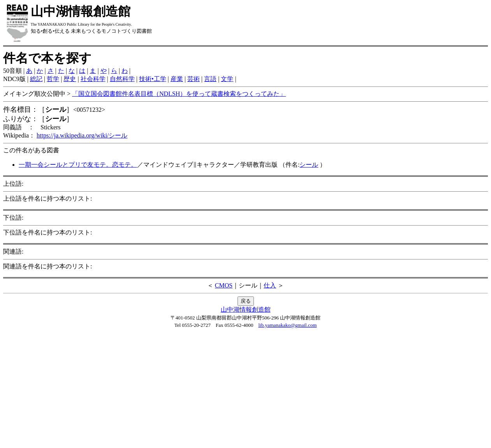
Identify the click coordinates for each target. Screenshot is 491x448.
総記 (36, 79)
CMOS (224, 285)
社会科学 (93, 79)
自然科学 (122, 79)
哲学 (53, 79)
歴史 (70, 79)
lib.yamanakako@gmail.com (287, 325)
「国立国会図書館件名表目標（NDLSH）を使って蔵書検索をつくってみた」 (179, 94)
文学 (227, 79)
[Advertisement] (246, 390)
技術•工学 (153, 79)
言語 (210, 79)
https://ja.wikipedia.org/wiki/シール (82, 135)
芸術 (194, 79)
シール (309, 165)
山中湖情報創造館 (246, 310)
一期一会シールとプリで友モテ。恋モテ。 (78, 165)
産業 (177, 79)
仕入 (270, 285)
